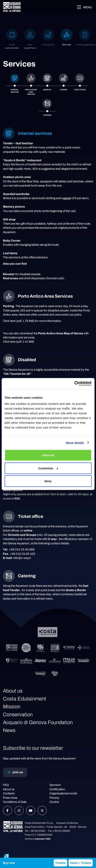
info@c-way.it (22, 558)
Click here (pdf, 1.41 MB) (19, 342)
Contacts (9, 793)
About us (13, 691)
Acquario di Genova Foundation (38, 722)
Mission (12, 707)
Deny (48, 481)
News (9, 730)
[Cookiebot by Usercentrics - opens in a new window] (74, 384)
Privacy (54, 798)
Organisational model (63, 793)
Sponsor (55, 785)
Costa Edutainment (25, 699)
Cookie (54, 802)
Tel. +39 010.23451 (35, 831)
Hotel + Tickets (81, 863)
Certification (57, 789)
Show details (75, 443)
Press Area (10, 798)
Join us (15, 772)
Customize (48, 468)
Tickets (60, 863)
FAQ (6, 785)
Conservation (18, 714)
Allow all (48, 455)
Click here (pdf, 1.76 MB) (19, 321)
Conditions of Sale (15, 802)
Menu (84, 7)
